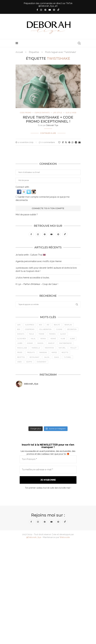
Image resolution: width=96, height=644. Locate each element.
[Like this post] (59, 142)
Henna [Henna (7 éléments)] (43, 339)
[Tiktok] (58, 10)
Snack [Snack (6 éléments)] (57, 357)
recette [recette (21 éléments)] (65, 353)
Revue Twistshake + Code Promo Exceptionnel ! (48, 119)
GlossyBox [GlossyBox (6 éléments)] (22, 339)
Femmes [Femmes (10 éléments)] (52, 334)
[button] (19, 191)
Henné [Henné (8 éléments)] (53, 339)
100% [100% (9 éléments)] (19, 325)
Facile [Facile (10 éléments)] (32, 334)
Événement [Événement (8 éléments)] (42, 362)
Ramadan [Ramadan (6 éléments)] (43, 353)
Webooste (65, 537)
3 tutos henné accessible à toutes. (33, 278)
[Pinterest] (45, 10)
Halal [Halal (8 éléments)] (33, 339)
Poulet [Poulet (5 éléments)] (74, 348)
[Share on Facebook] (63, 142)
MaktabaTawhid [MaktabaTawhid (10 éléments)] (66, 343)
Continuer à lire (48, 133)
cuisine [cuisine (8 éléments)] (59, 329)
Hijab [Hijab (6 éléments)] (63, 339)
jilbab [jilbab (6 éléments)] (72, 339)
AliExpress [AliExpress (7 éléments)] (30, 325)
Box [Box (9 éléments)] (19, 329)
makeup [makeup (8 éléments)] (51, 343)
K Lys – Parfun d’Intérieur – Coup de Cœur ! (37, 284)
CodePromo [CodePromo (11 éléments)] (30, 329)
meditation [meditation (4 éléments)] (49, 348)
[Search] (79, 43)
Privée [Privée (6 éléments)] (20, 353)
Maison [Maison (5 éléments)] (40, 343)
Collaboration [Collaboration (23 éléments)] (45, 329)
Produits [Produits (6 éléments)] (31, 353)
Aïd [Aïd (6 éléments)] (48, 325)
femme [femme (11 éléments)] (42, 334)
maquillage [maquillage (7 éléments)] (22, 348)
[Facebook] (37, 10)
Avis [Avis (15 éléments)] (41, 325)
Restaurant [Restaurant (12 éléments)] (35, 357)
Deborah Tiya (52, 125)
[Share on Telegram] (76, 142)
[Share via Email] (79, 142)
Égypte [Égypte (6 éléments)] (29, 362)
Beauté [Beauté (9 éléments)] (57, 325)
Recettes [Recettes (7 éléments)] (21, 357)
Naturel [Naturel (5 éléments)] (62, 348)
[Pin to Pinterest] (69, 142)
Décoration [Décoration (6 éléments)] (72, 329)
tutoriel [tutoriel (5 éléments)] (68, 357)
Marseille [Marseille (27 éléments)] (36, 348)
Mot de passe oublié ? (27, 215)
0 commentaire (47, 142)
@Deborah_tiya (34, 537)
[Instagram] (41, 10)
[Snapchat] (54, 10)
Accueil (19, 52)
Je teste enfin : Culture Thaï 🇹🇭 (31, 255)
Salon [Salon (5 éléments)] (47, 357)
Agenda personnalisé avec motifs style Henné (39, 261)
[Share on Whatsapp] (73, 142)
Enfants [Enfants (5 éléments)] (21, 334)
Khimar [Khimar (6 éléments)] (30, 343)
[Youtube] (50, 10)
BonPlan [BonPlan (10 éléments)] (68, 325)
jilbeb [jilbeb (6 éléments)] (20, 343)
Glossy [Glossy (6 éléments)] (63, 334)
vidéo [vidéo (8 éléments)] (20, 362)
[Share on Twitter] (66, 142)
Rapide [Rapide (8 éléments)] (54, 353)
